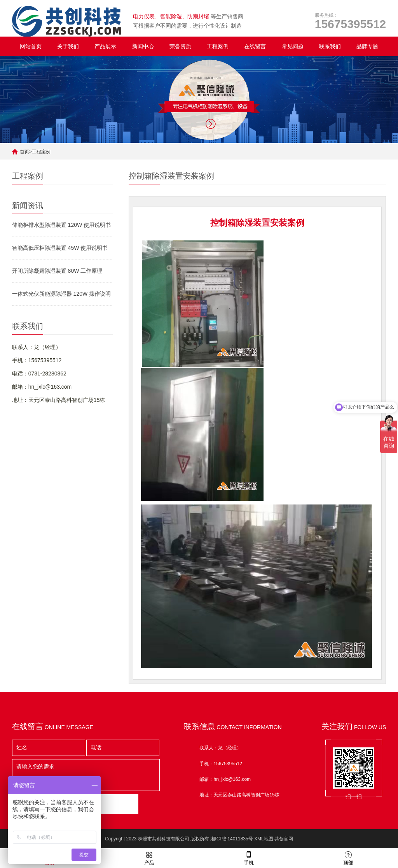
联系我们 (330, 46)
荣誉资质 (180, 46)
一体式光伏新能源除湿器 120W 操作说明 (61, 294)
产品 (149, 858)
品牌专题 (367, 46)
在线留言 (255, 46)
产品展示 (105, 46)
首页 (24, 152)
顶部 (348, 858)
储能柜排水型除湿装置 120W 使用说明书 (61, 225)
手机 (249, 858)
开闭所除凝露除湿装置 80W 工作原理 (57, 271)
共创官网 (284, 839)
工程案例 (218, 46)
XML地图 (264, 839)
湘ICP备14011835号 (231, 839)
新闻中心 (143, 46)
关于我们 (68, 46)
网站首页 (31, 46)
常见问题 (293, 46)
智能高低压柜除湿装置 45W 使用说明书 (60, 248)
